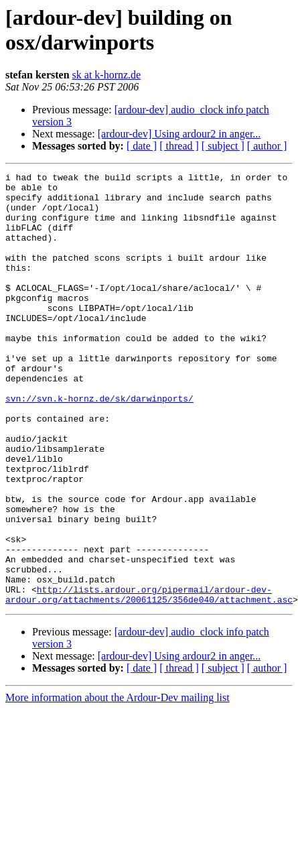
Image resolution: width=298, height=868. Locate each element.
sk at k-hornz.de (107, 75)
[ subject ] (223, 146)
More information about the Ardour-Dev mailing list (118, 784)
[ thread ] (179, 146)
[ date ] (142, 146)
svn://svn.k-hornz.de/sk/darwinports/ (99, 444)
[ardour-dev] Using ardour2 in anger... (179, 134)
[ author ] (267, 146)
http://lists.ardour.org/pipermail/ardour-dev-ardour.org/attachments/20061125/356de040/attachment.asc (149, 680)
